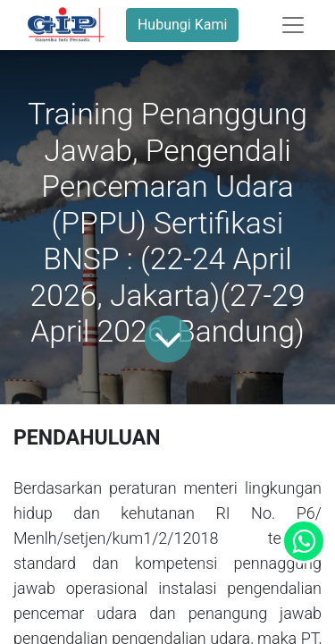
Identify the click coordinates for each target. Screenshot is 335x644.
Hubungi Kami (182, 25)
